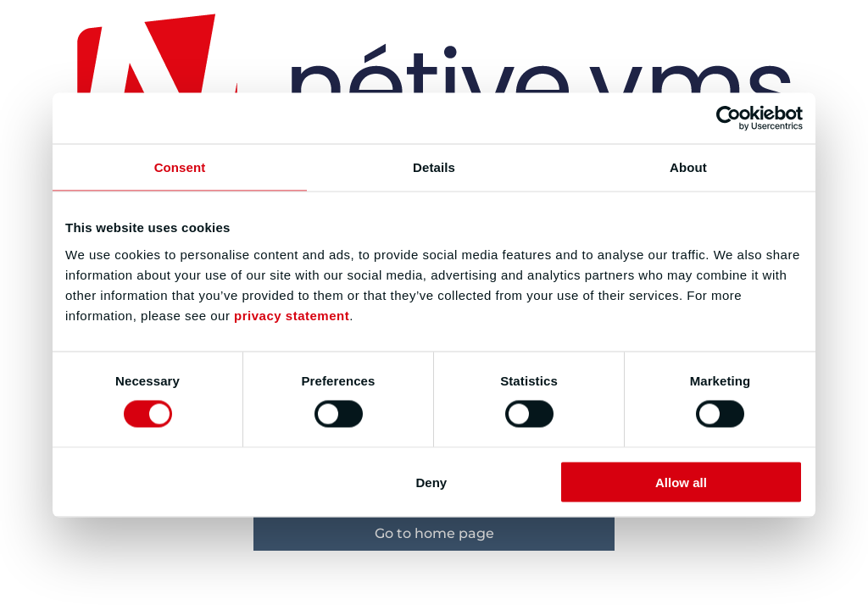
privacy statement (292, 315)
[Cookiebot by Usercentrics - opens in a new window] (729, 119)
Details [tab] (434, 167)
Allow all (681, 482)
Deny (432, 482)
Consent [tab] (180, 167)
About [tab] (688, 167)
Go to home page (434, 533)
